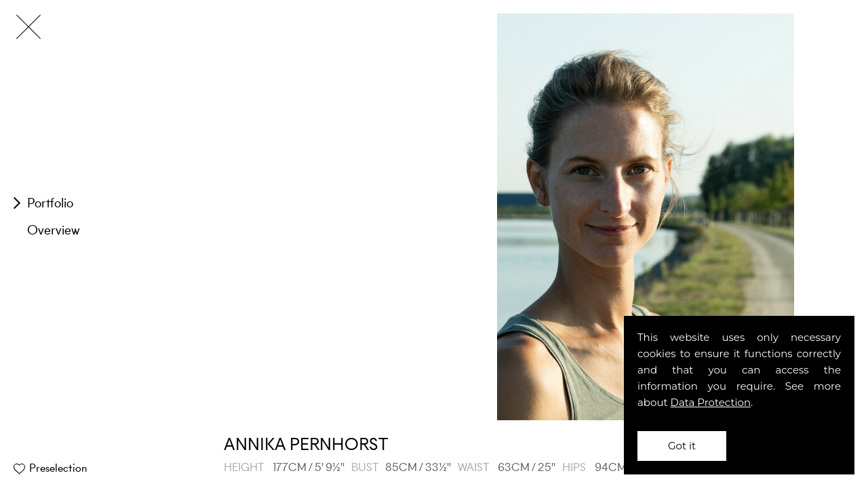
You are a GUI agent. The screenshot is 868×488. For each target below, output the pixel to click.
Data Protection (711, 402)
